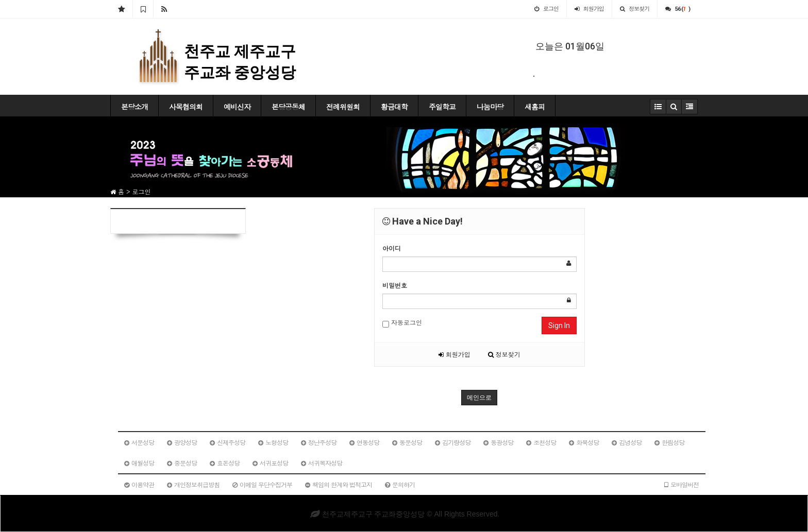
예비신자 (237, 107)
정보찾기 (504, 354)
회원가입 (454, 354)
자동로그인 (402, 323)
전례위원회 (343, 107)
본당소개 (134, 107)
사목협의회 (186, 107)
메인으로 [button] (479, 398)
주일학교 (442, 107)
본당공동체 (288, 107)
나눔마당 (490, 107)
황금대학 (394, 107)
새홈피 (535, 107)
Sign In (559, 325)
